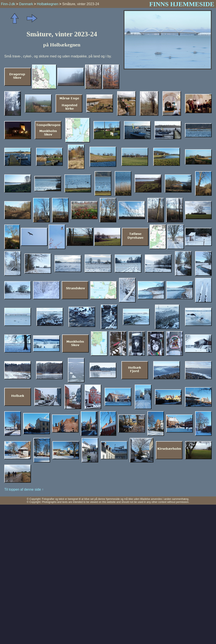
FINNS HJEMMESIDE (182, 4)
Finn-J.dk (8, 4)
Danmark (26, 4)
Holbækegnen (48, 4)
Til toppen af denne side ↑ (24, 489)
